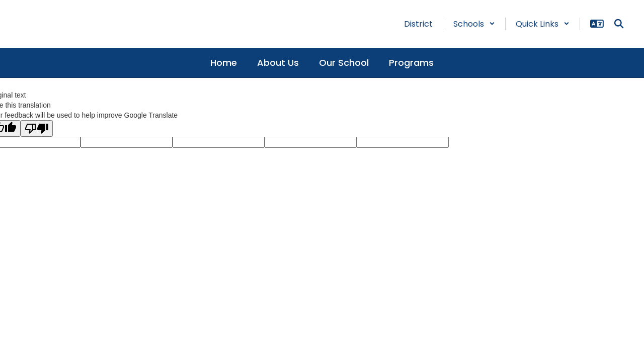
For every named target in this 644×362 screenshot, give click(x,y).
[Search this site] (619, 24)
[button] (474, 24)
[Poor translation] (37, 128)
